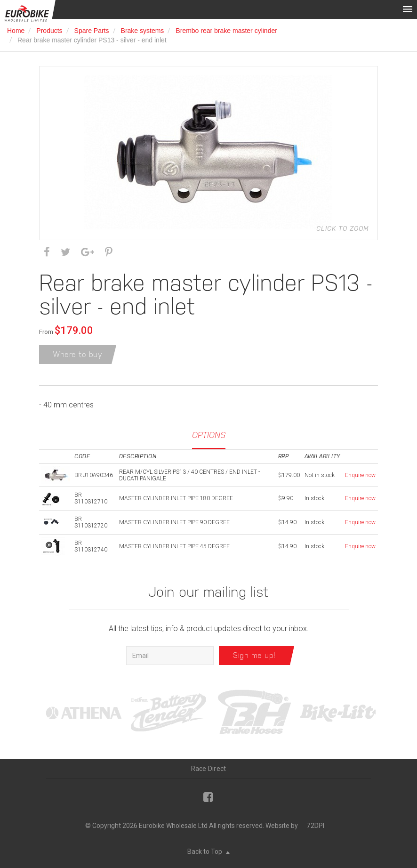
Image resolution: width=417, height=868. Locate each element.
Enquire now (360, 475)
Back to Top (208, 852)
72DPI (315, 826)
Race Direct (209, 769)
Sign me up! (254, 655)
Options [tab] (209, 435)
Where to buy (78, 354)
